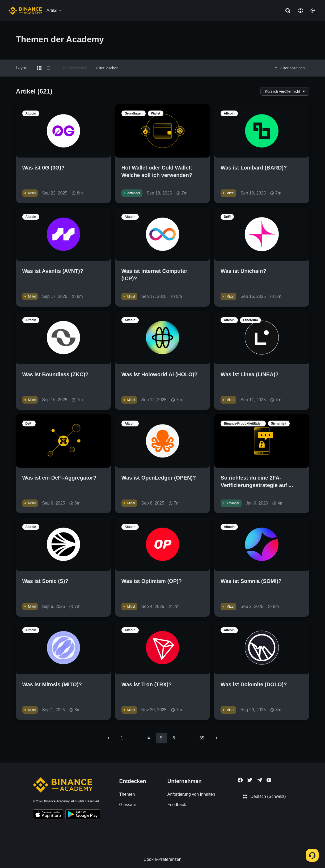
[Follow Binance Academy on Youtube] (269, 780)
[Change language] (301, 11)
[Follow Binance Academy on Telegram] (259, 780)
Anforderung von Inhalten (191, 794)
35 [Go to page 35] (202, 738)
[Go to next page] (217, 738)
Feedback (177, 805)
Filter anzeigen (289, 68)
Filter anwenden (74, 68)
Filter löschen (107, 68)
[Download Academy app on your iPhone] (48, 815)
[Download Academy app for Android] (83, 815)
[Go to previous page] (108, 738)
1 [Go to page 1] (122, 738)
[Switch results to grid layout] (39, 68)
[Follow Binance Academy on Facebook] (240, 780)
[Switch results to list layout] (48, 68)
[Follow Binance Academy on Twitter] (250, 780)
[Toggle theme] (313, 11)
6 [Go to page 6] (174, 738)
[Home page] (25, 11)
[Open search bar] (286, 11)
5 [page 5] (161, 738)
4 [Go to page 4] (149, 738)
